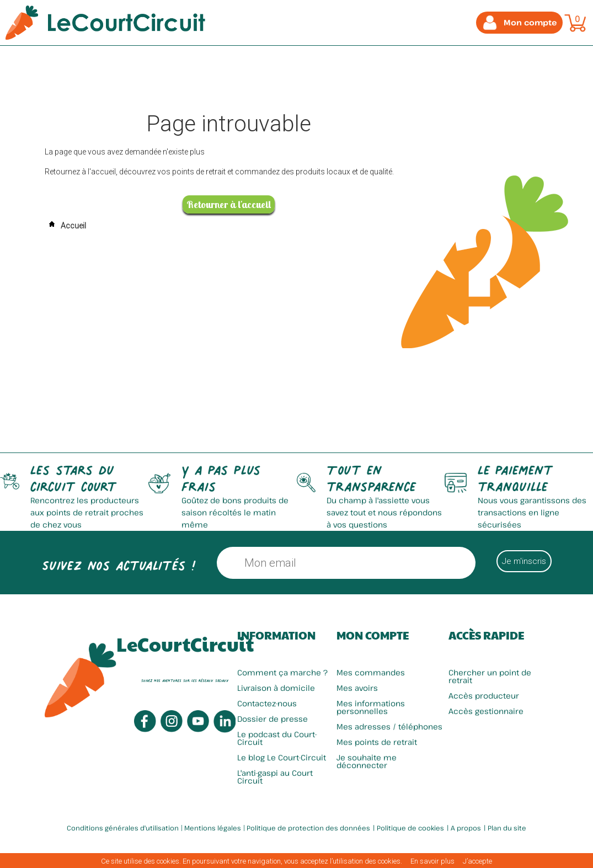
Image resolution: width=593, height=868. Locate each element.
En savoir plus (432, 861)
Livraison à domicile (276, 688)
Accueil (65, 226)
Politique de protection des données (308, 828)
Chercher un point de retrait (490, 676)
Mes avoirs (357, 688)
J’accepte (477, 861)
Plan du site (507, 828)
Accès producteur (484, 696)
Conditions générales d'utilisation (123, 828)
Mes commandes (371, 672)
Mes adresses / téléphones (389, 726)
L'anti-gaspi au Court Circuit (275, 777)
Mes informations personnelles (371, 707)
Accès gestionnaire (486, 711)
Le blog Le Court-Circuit (282, 757)
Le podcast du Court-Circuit (277, 738)
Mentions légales (213, 828)
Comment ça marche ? (282, 672)
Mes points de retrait (377, 742)
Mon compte (373, 635)
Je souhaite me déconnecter (367, 761)
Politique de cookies (410, 828)
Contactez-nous (267, 703)
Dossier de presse (273, 719)
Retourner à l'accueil (229, 204)
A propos (466, 828)
